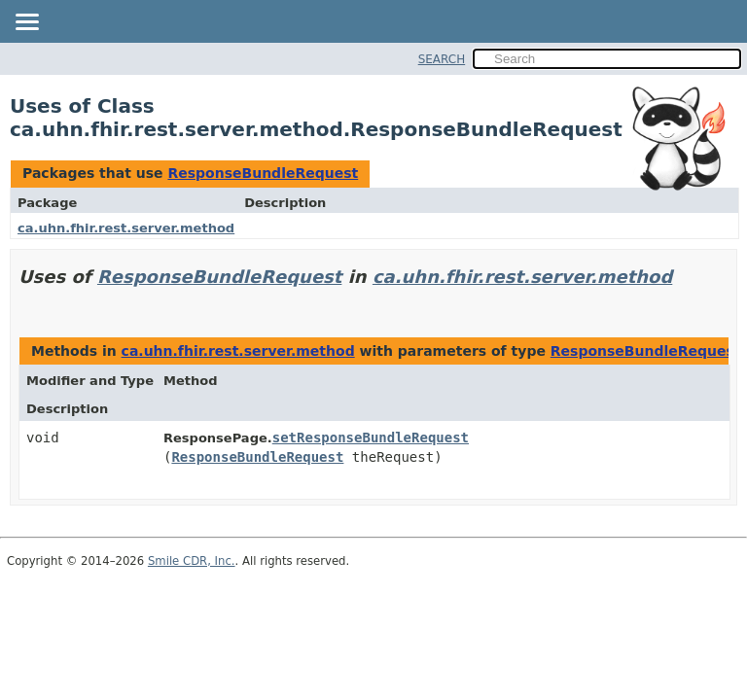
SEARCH (442, 59)
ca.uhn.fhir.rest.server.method (126, 228)
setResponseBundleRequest (371, 437)
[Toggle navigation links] (26, 23)
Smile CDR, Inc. (192, 561)
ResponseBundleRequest (263, 173)
